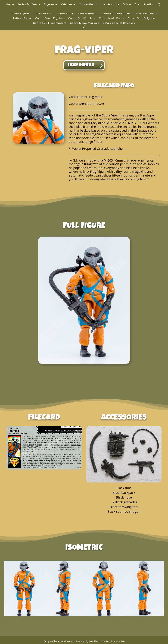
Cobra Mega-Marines (85, 23)
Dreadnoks (124, 14)
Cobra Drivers (43, 14)
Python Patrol (22, 19)
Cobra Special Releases (119, 23)
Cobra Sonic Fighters (50, 19)
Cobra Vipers (66, 14)
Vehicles (67, 5)
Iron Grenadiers (146, 14)
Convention (87, 5)
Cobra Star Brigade (141, 19)
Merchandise (110, 5)
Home (10, 5)
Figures (49, 5)
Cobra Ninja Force (112, 19)
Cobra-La (107, 14)
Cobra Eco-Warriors (82, 19)
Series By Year (27, 5)
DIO (125, 5)
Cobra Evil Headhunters (50, 23)
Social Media (144, 5)
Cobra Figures (20, 14)
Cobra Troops (88, 14)
